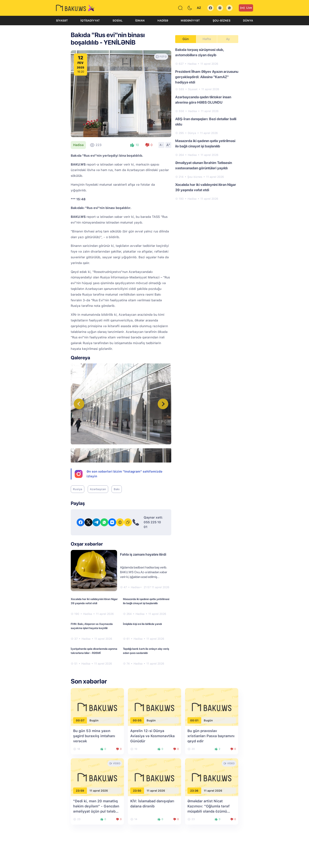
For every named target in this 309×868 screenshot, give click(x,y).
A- (161, 145)
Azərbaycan (98, 489)
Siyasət (62, 21)
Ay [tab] (228, 39)
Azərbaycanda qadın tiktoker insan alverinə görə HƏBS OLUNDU (203, 100)
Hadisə (163, 21)
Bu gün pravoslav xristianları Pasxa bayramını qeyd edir (211, 736)
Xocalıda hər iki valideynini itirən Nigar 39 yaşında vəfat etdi (94, 601)
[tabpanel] (207, 124)
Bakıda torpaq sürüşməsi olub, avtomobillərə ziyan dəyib (200, 52)
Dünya (248, 21)
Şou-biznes (222, 21)
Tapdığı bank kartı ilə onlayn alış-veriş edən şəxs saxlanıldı (146, 651)
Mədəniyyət (190, 21)
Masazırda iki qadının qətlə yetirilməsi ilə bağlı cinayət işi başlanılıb (146, 601)
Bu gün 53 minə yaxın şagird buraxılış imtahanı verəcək (94, 736)
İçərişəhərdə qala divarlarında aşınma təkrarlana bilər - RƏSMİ (94, 651)
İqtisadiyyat (90, 21)
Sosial (118, 21)
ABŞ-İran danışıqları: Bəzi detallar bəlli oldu (206, 122)
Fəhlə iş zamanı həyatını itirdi (143, 554)
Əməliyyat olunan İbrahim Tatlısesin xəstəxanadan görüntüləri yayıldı (204, 165)
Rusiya (78, 489)
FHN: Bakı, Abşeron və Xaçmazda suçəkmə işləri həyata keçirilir (92, 626)
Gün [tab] (186, 39)
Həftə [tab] (207, 39)
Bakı (117, 489)
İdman (140, 21)
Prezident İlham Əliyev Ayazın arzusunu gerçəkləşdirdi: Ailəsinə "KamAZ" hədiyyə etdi (207, 77)
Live (246, 8)
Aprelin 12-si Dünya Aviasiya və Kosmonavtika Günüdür (152, 736)
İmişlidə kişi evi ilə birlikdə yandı (142, 624)
